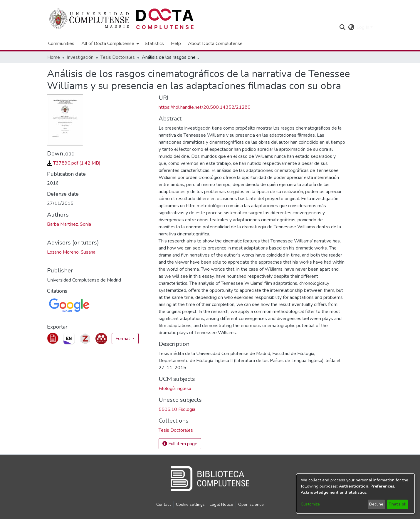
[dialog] (355, 494)
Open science (251, 504)
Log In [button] (363, 27)
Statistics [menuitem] (154, 43)
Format (123, 339)
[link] (74, 163)
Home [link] (54, 57)
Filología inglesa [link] (175, 389)
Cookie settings (190, 504)
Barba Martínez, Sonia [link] (69, 224)
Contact (164, 504)
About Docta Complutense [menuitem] (215, 43)
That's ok (397, 504)
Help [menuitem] (176, 43)
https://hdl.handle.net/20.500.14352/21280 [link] (205, 107)
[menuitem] (110, 43)
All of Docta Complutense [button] (108, 43)
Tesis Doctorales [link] (118, 57)
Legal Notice (221, 504)
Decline (376, 504)
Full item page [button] (180, 444)
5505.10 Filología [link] (177, 409)
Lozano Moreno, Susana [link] (71, 252)
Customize (310, 504)
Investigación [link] (80, 57)
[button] (342, 27)
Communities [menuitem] (61, 43)
